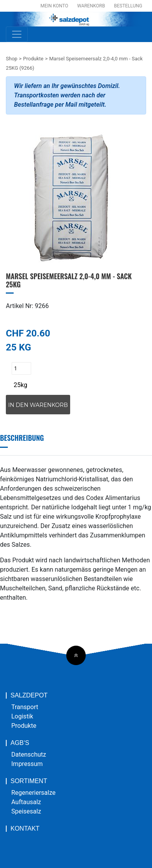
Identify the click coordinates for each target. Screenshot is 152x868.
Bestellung (128, 6)
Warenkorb (91, 6)
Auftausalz (26, 802)
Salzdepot (29, 695)
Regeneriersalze (34, 793)
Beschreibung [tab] (22, 438)
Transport (25, 707)
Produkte (33, 59)
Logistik (22, 716)
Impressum (27, 764)
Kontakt (25, 829)
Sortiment (29, 781)
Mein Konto (54, 6)
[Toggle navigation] (17, 34)
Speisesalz (26, 811)
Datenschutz (29, 754)
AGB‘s (20, 743)
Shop (12, 59)
